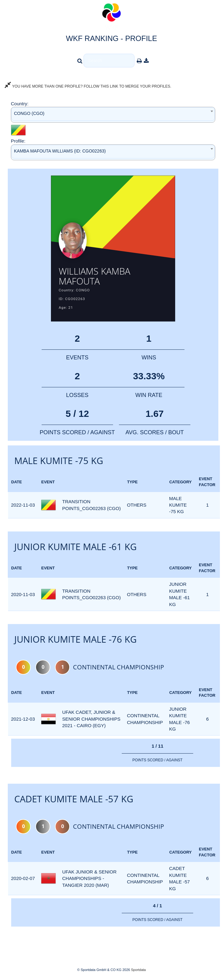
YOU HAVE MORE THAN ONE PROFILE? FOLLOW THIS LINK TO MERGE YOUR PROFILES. (88, 86)
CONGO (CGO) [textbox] (29, 113)
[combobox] (113, 115)
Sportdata (139, 970)
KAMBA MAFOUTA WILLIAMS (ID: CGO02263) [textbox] (60, 151)
